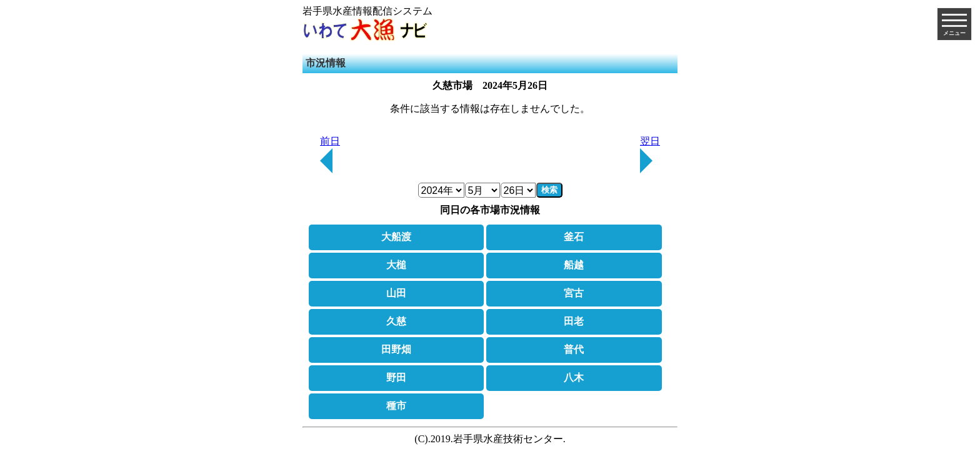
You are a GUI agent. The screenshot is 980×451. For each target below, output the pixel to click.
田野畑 (396, 349)
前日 (330, 155)
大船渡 (396, 237)
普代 (574, 349)
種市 (396, 406)
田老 (574, 321)
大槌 (396, 265)
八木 (574, 378)
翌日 (650, 155)
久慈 (396, 321)
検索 (549, 190)
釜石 (574, 237)
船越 (574, 265)
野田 (396, 378)
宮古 (574, 293)
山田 (396, 293)
